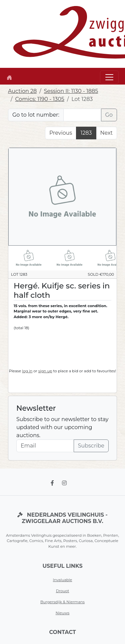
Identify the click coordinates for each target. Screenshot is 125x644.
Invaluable (63, 580)
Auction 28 (22, 91)
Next (106, 133)
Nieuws (63, 613)
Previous (61, 133)
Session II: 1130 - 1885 (71, 91)
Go (109, 115)
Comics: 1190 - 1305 (40, 99)
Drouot (63, 591)
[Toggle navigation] (109, 77)
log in (27, 371)
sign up (45, 371)
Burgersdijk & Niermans (62, 602)
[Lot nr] (82, 115)
